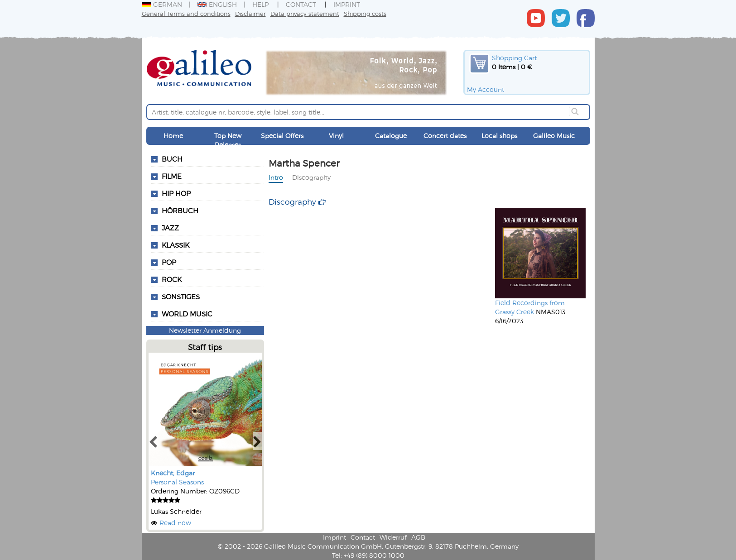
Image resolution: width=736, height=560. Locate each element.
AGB (418, 537)
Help (260, 4)
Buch (172, 159)
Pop (169, 262)
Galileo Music (554, 136)
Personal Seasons (177, 482)
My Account (486, 89)
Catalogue (391, 136)
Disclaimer (250, 13)
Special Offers (282, 136)
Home (173, 136)
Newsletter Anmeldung (205, 330)
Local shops (499, 136)
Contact (301, 4)
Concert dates (445, 136)
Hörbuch (180, 211)
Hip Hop (176, 193)
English (217, 4)
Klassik (176, 245)
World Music (187, 314)
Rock (172, 279)
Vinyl (336, 136)
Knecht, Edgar (173, 473)
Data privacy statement (305, 13)
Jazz (170, 228)
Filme (172, 176)
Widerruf (393, 537)
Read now (175, 523)
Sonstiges (181, 297)
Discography (311, 177)
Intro (276, 177)
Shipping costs (365, 13)
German (162, 4)
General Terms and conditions (186, 13)
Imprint (347, 4)
